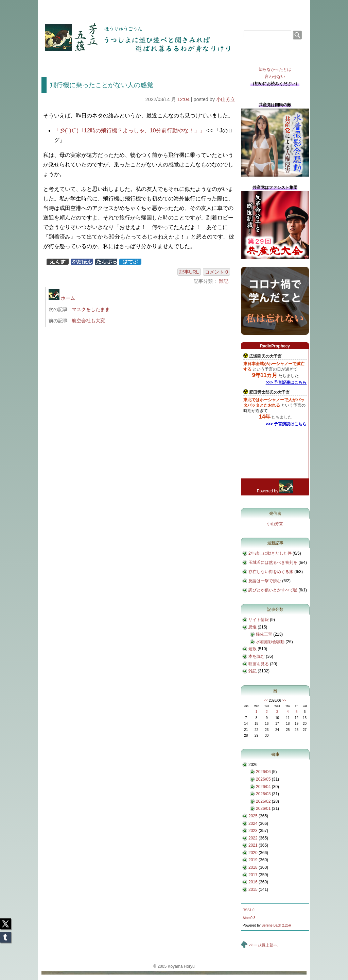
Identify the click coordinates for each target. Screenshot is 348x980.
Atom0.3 (249, 918)
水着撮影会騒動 (270, 642)
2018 (253, 867)
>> (284, 700)
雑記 (224, 281)
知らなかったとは (275, 74)
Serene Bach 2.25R (276, 925)
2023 (253, 831)
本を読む (257, 656)
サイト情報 (259, 620)
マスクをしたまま (91, 309)
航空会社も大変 (88, 321)
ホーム (62, 298)
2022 (253, 838)
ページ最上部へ (263, 945)
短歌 (253, 649)
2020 (253, 853)
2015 (253, 889)
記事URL (189, 272)
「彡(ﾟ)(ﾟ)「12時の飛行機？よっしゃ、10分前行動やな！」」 (129, 130)
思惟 (253, 627)
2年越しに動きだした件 (270, 553)
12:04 (184, 99)
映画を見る (259, 664)
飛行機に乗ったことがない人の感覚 (102, 85)
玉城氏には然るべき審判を (273, 562)
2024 (253, 823)
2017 (253, 875)
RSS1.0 (248, 910)
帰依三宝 (264, 634)
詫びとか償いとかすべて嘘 (273, 590)
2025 (253, 816)
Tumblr (5, 935)
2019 (253, 860)
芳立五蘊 (67, 33)
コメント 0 (216, 272)
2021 (253, 845)
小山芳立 (226, 99)
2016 (253, 882)
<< (266, 700)
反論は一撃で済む (265, 581)
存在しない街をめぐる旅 (271, 572)
